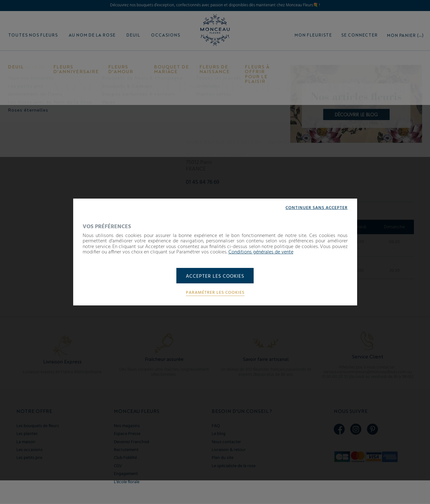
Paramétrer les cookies (215, 293)
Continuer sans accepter (317, 208)
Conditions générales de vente (261, 252)
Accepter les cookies (215, 276)
